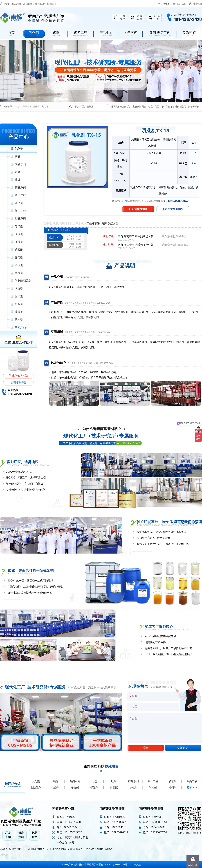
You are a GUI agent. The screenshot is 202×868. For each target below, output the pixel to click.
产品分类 (35, 106)
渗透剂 (176, 106)
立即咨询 (183, 748)
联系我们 (181, 4)
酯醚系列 (36, 788)
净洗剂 (75, 788)
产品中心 (25, 106)
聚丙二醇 (186, 106)
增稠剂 (172, 788)
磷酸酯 (114, 788)
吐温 (150, 106)
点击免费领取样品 (173, 209)
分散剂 (196, 106)
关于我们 (166, 4)
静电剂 (134, 788)
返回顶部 (193, 865)
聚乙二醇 (159, 106)
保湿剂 (94, 788)
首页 (17, 106)
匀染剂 (55, 788)
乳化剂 (45, 106)
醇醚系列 (133, 781)
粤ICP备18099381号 (117, 865)
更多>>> (192, 788)
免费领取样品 (19, 383)
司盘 (144, 106)
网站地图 (197, 4)
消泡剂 (153, 788)
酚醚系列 (75, 781)
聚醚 (168, 106)
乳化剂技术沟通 (19, 376)
